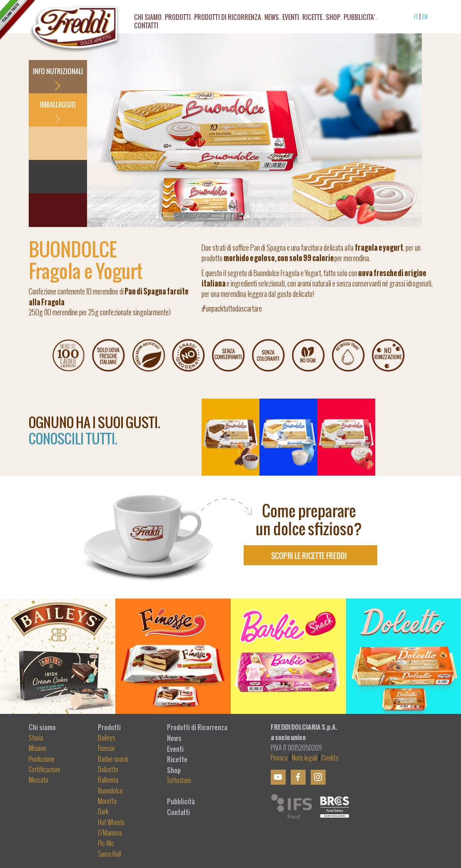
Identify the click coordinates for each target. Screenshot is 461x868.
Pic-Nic (106, 843)
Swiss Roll (110, 854)
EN (425, 16)
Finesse (106, 748)
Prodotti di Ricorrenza (228, 18)
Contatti (178, 812)
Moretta (107, 801)
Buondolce (110, 791)
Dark (103, 812)
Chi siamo (42, 727)
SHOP (333, 18)
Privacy (279, 758)
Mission (37, 748)
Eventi (175, 749)
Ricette (177, 759)
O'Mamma (110, 833)
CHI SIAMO (148, 18)
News (174, 738)
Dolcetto (108, 770)
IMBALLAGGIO (58, 105)
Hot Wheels (111, 823)
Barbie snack (113, 759)
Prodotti (109, 727)
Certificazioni (44, 770)
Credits (330, 758)
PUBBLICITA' (359, 18)
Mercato (39, 780)
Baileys (106, 738)
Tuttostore (179, 781)
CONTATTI (146, 27)
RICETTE (312, 18)
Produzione (42, 759)
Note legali (305, 758)
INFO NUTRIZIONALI (58, 71)
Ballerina (108, 780)
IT (416, 16)
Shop (174, 770)
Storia (36, 738)
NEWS (272, 18)
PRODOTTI (178, 18)
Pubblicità (181, 801)
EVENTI (291, 18)
